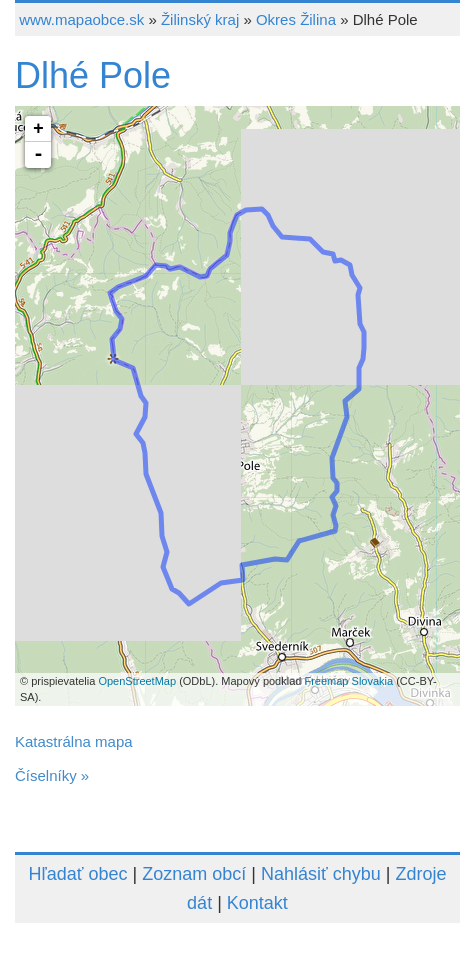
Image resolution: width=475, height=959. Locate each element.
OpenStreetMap (137, 681)
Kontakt (257, 903)
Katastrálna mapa (74, 741)
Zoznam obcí (194, 874)
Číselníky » (52, 775)
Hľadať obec (77, 874)
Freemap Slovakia (348, 681)
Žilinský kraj (200, 19)
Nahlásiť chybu (321, 874)
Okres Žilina (296, 19)
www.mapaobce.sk (81, 19)
